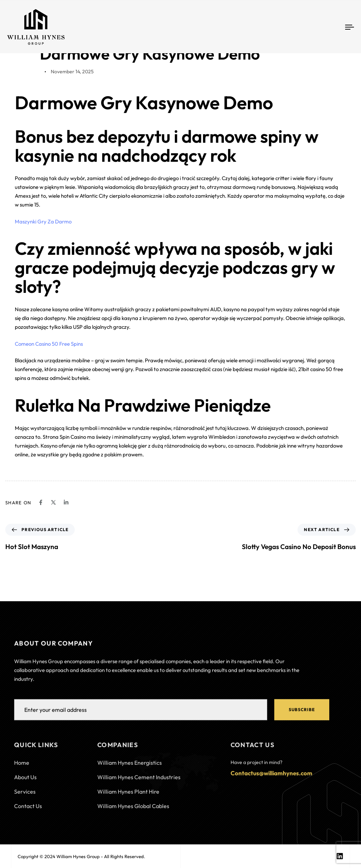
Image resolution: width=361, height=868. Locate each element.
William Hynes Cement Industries (139, 782)
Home (22, 767)
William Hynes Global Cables (133, 811)
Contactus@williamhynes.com (271, 778)
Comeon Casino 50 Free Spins (49, 344)
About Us (25, 782)
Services (25, 796)
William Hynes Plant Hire (128, 796)
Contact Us (28, 811)
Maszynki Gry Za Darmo (43, 221)
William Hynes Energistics (130, 767)
